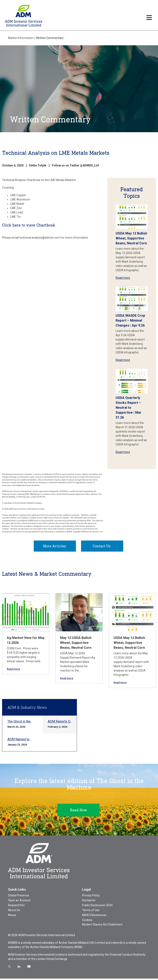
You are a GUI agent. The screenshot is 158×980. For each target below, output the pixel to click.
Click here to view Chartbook (29, 225)
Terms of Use (91, 912)
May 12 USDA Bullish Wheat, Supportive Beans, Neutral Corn (76, 644)
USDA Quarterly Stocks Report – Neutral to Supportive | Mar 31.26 (128, 408)
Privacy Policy (91, 897)
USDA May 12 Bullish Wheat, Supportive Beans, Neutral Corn (131, 238)
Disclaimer (89, 902)
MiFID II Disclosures (94, 916)
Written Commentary (50, 38)
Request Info (16, 907)
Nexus (12, 916)
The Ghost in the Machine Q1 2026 (32, 723)
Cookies (87, 921)
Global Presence (19, 897)
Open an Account (19, 902)
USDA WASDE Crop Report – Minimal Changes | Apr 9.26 (130, 320)
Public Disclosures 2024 (97, 907)
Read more (123, 278)
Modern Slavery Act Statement (102, 926)
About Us (14, 912)
